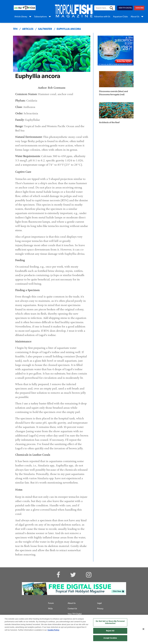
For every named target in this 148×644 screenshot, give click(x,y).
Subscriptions (41, 17)
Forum (51, 603)
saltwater (45, 29)
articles (28, 29)
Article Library (21, 17)
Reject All (110, 631)
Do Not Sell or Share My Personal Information (110, 622)
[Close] (143, 629)
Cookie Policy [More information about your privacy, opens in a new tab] (53, 630)
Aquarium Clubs (120, 17)
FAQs (50, 609)
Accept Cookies (110, 638)
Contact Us (72, 609)
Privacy (100, 609)
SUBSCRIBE (140, 8)
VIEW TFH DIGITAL (125, 8)
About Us (135, 17)
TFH (15, 29)
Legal (99, 603)
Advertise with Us (102, 17)
